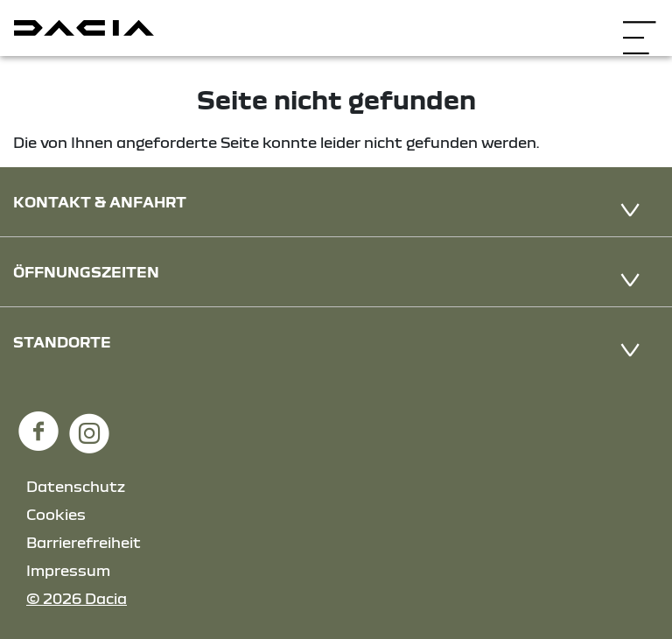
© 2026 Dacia (77, 598)
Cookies (56, 514)
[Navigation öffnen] (639, 26)
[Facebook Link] (38, 423)
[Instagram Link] (89, 423)
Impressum (68, 570)
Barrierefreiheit (84, 542)
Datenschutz (76, 486)
